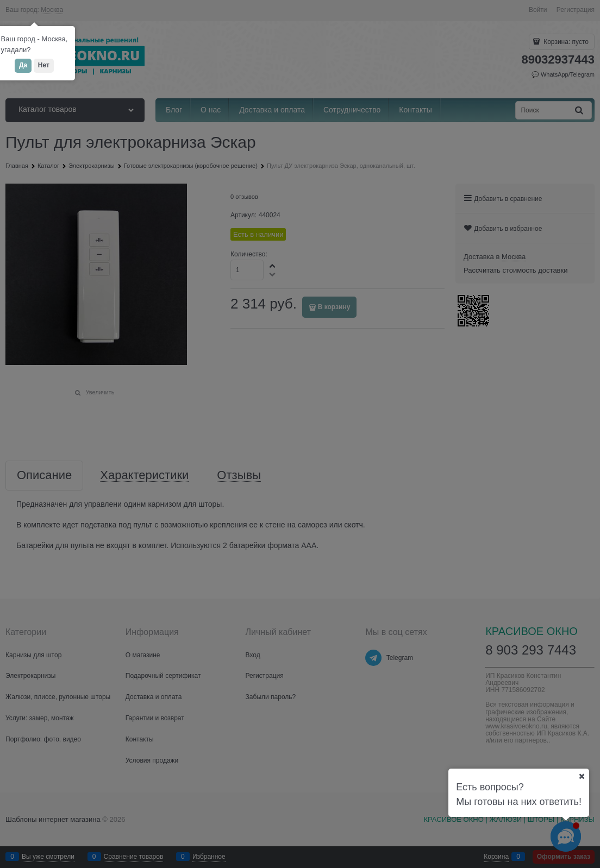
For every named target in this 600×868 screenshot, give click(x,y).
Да (23, 65)
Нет (44, 65)
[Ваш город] (582, 776)
